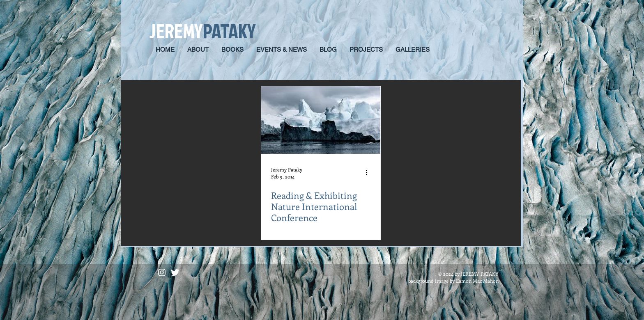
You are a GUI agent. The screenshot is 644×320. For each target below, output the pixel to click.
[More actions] (369, 173)
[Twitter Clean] (175, 272)
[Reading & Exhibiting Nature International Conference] (321, 120)
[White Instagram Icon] (162, 272)
